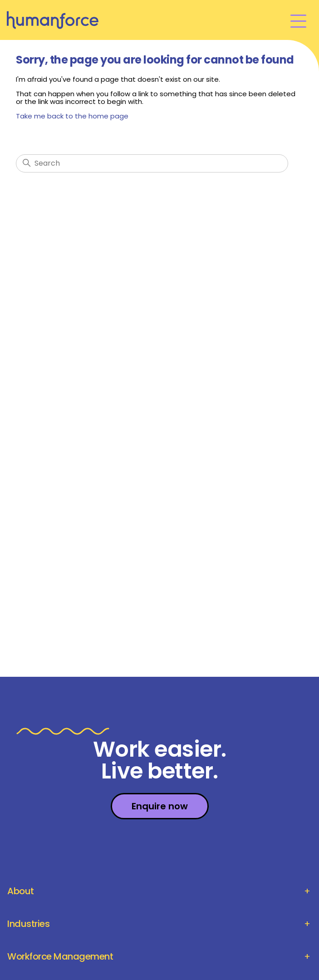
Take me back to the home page (72, 116)
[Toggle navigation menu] (298, 20)
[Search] (152, 163)
